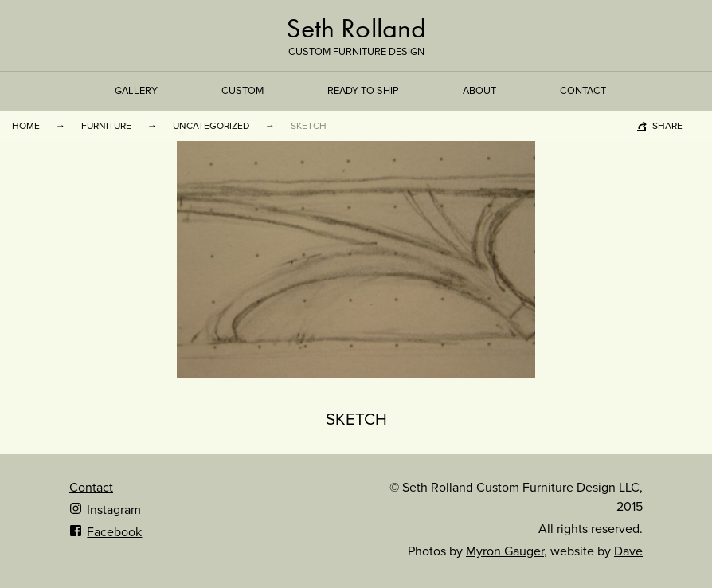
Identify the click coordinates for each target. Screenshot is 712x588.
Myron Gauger (505, 551)
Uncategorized (211, 126)
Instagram (105, 510)
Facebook (106, 532)
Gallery (136, 91)
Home (26, 126)
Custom (243, 91)
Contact (583, 91)
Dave (628, 551)
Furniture (106, 126)
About (479, 91)
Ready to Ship (363, 91)
